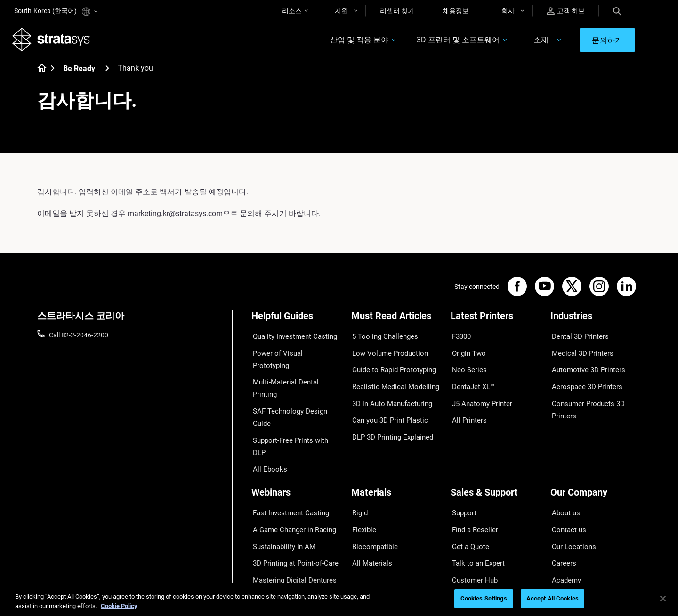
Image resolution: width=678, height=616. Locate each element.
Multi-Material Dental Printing (294, 365)
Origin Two (466, 351)
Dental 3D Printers (577, 337)
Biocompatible (372, 488)
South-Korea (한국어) (56, 12)
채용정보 (456, 11)
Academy (564, 516)
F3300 (460, 337)
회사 (508, 11)
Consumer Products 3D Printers (584, 398)
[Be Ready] (107, 70)
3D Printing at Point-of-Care (292, 502)
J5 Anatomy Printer (479, 392)
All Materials (369, 502)
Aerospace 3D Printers (583, 378)
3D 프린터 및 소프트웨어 (452, 41)
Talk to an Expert (475, 502)
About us (564, 461)
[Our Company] (596, 445)
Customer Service (476, 530)
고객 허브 (566, 11)
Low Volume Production (386, 351)
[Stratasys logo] (53, 40)
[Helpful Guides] (297, 321)
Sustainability (570, 530)
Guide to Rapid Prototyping (391, 365)
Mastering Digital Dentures (290, 516)
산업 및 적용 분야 (353, 41)
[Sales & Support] (496, 445)
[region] (339, 599)
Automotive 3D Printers (584, 365)
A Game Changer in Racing (290, 474)
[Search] (617, 11)
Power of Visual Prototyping (292, 351)
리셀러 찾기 (397, 11)
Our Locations (571, 488)
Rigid (359, 461)
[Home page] (39, 71)
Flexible (362, 474)
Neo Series (466, 365)
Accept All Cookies (553, 598)
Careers (562, 502)
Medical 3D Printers (579, 351)
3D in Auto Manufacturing (389, 392)
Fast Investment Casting (287, 461)
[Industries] (596, 321)
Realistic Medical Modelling (390, 378)
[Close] (663, 599)
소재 (534, 41)
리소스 (292, 11)
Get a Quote (468, 488)
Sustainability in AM (280, 488)
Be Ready (79, 70)
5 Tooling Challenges (381, 337)
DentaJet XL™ (471, 378)
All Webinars (269, 530)
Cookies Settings (484, 598)
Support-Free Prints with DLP (294, 392)
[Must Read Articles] (396, 321)
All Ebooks (266, 406)
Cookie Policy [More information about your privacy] (119, 606)
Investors (564, 544)
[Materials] (396, 445)
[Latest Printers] (496, 321)
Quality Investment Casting (291, 337)
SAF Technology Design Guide (295, 378)
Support (462, 461)
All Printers (466, 406)
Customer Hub (472, 516)
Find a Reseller (472, 474)
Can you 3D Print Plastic (386, 406)
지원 (341, 11)
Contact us (566, 474)
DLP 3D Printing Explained (389, 420)
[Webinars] (297, 445)
